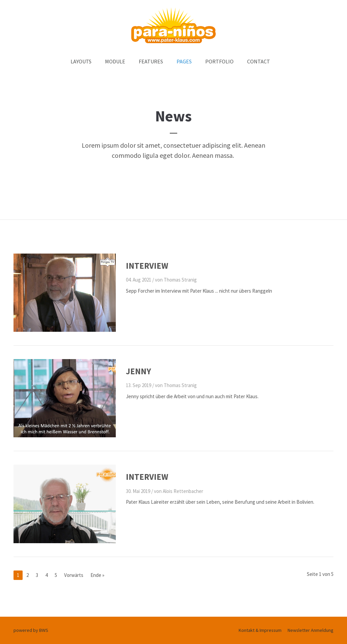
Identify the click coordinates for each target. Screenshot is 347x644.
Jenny (138, 371)
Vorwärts (74, 575)
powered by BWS (31, 630)
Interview (147, 266)
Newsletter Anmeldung (311, 630)
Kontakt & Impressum (260, 630)
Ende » (97, 575)
